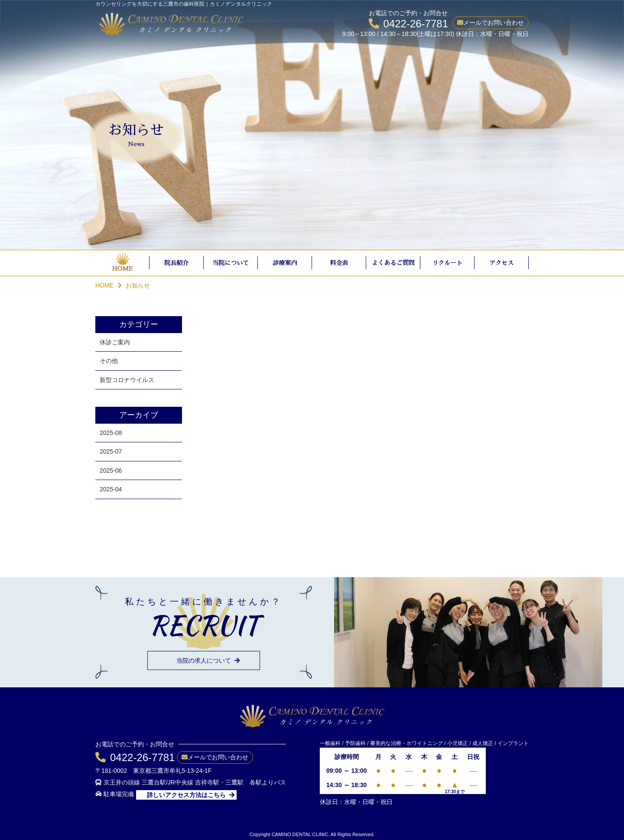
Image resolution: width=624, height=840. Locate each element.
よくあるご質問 (393, 263)
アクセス (502, 263)
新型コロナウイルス (127, 380)
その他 (109, 361)
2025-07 (111, 451)
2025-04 (111, 489)
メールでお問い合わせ (494, 23)
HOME (122, 268)
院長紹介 (177, 263)
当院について (231, 263)
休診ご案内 (115, 342)
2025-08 (111, 433)
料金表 (339, 263)
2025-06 (111, 471)
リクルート (448, 263)
